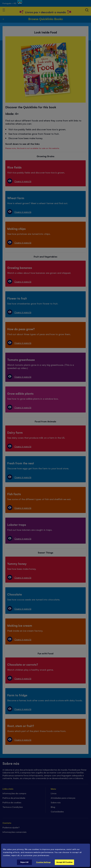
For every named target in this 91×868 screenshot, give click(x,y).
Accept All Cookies (64, 862)
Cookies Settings (43, 862)
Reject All (24, 862)
